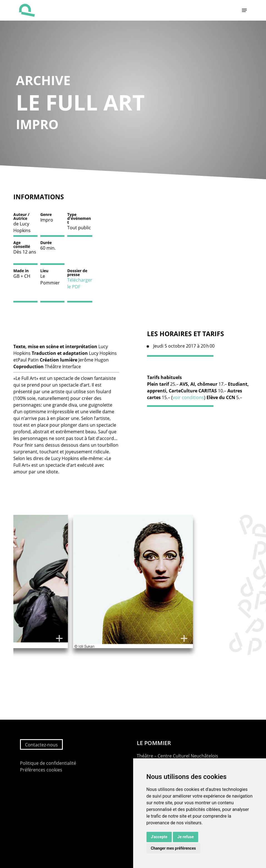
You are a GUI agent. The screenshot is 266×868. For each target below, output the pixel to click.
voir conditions (188, 397)
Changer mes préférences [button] (173, 848)
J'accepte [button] (159, 837)
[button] (244, 10)
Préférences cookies (41, 770)
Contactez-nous (41, 745)
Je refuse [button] (186, 837)
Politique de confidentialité (48, 763)
